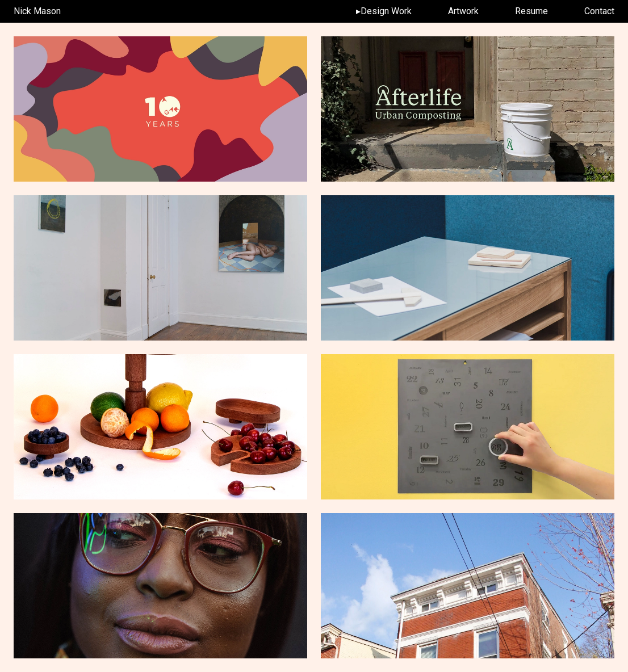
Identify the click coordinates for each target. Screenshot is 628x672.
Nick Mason (37, 11)
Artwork (463, 11)
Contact (599, 11)
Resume (531, 11)
